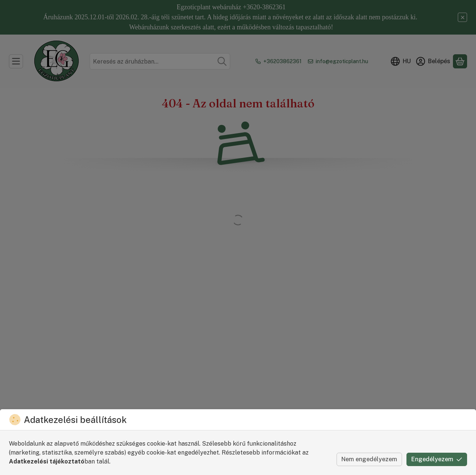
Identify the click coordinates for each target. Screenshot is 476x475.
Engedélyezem (437, 459)
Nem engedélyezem (369, 459)
